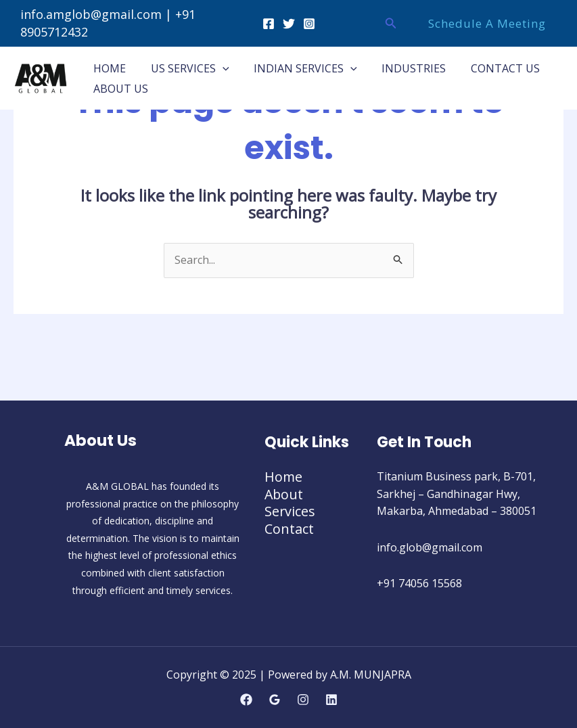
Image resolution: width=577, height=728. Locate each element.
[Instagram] (309, 24)
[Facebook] (269, 24)
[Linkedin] (331, 700)
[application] (218, 68)
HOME (108, 68)
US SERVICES (185, 68)
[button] (391, 24)
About (284, 494)
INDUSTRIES (403, 68)
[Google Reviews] (275, 700)
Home (284, 477)
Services (290, 511)
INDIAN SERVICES (298, 68)
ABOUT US (119, 89)
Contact (289, 529)
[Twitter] (289, 24)
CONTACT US (491, 68)
